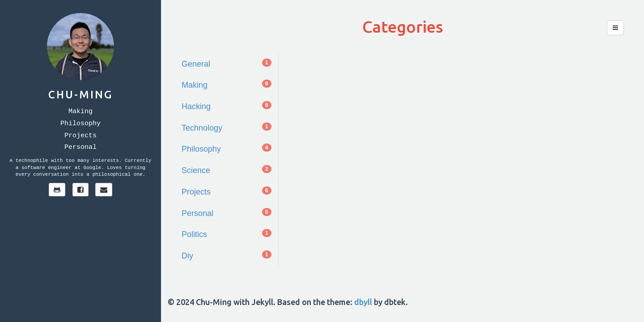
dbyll (363, 302)
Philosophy (80, 124)
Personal (80, 147)
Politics (227, 234)
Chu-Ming (80, 95)
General (227, 64)
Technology (227, 127)
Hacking (227, 106)
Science (227, 170)
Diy (227, 255)
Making (80, 112)
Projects (80, 136)
